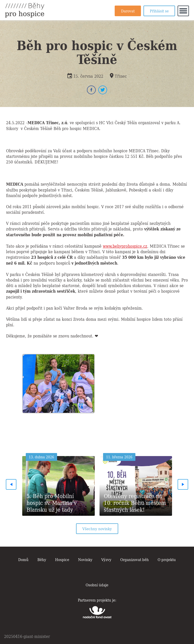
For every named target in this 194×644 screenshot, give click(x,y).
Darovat (128, 11)
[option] (58, 382)
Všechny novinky (97, 528)
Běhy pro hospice (25, 10)
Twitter (103, 90)
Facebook (91, 90)
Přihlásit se (159, 11)
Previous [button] (11, 484)
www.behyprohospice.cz (125, 246)
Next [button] (183, 484)
